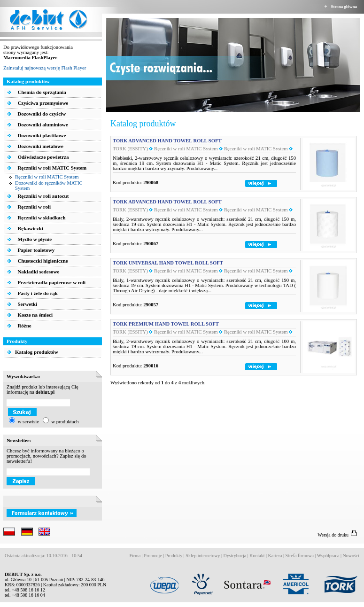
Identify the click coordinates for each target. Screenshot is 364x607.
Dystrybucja (235, 556)
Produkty (174, 556)
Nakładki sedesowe (38, 272)
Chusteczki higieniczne (42, 261)
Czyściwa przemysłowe (43, 103)
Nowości (351, 556)
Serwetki (27, 304)
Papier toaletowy (36, 250)
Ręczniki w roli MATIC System (52, 168)
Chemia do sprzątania (41, 92)
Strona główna (344, 7)
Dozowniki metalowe (40, 146)
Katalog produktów (33, 352)
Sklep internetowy (203, 556)
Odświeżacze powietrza (43, 157)
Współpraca (328, 556)
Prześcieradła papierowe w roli (51, 282)
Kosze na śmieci (35, 315)
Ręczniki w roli (34, 207)
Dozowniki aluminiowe (42, 125)
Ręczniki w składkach (41, 218)
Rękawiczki (30, 228)
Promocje (153, 556)
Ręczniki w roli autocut (43, 196)
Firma (135, 556)
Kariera (275, 556)
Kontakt (257, 556)
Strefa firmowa (300, 556)
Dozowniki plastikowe (41, 135)
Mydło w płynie (34, 239)
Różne (24, 326)
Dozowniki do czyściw (41, 114)
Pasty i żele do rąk (37, 293)
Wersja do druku (338, 535)
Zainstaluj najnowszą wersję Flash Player (45, 68)
